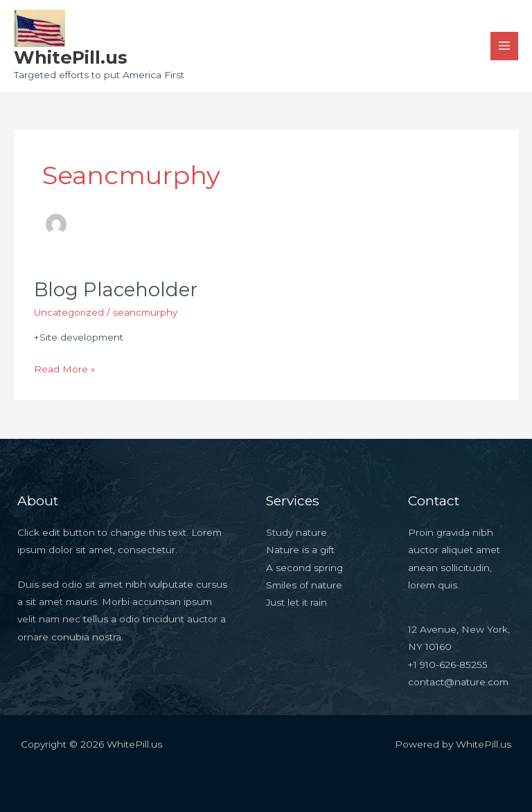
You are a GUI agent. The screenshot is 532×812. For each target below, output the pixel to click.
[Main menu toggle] (505, 46)
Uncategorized (69, 312)
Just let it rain (296, 602)
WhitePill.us (71, 57)
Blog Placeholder (116, 290)
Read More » (65, 368)
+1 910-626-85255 (448, 665)
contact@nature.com (458, 682)
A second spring (304, 568)
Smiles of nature (304, 585)
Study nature (296, 532)
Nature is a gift (300, 550)
